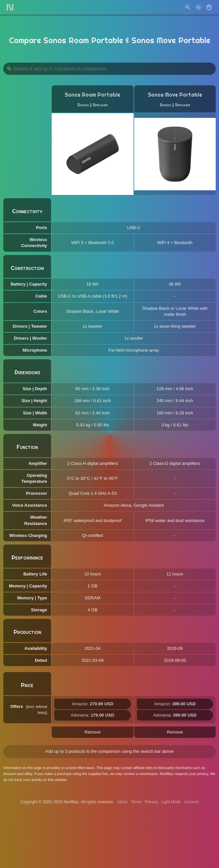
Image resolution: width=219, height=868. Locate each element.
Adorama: (93, 715)
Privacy (151, 802)
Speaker (100, 105)
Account (191, 802)
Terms (136, 802)
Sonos (83, 105)
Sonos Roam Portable (92, 95)
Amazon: (92, 704)
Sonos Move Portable (175, 95)
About (122, 802)
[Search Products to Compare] (109, 69)
